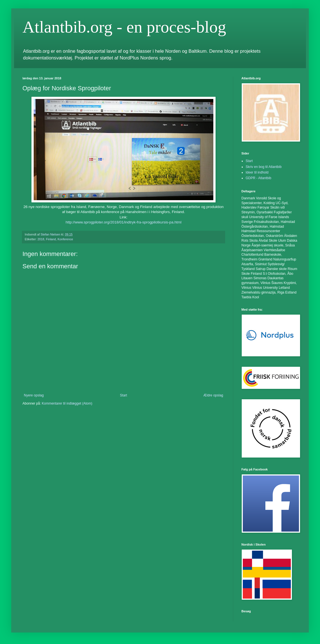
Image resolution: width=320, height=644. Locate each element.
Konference (65, 239)
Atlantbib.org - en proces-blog (124, 27)
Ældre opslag (213, 395)
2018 (41, 239)
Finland (51, 239)
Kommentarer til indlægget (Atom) (67, 403)
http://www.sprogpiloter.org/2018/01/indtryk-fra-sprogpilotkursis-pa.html (124, 222)
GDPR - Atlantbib (258, 178)
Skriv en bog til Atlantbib (264, 167)
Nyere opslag (34, 395)
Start (123, 395)
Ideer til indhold (257, 172)
